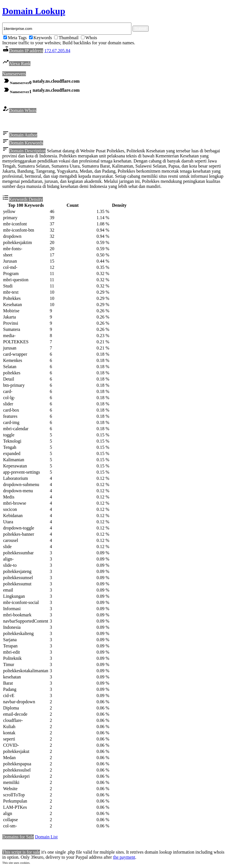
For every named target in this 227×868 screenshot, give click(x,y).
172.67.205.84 (57, 51)
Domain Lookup (34, 11)
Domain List (46, 838)
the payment (124, 858)
